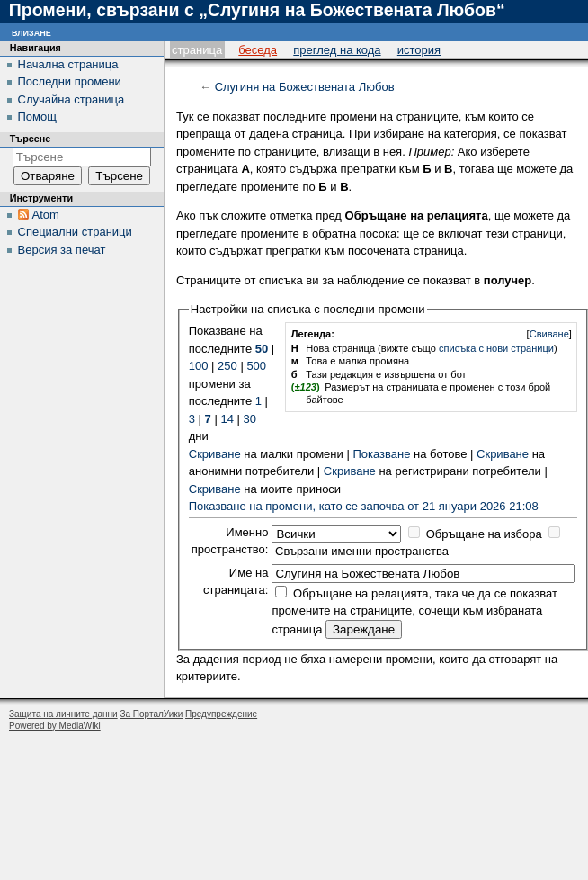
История (419, 50)
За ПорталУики (151, 714)
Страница (197, 50)
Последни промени (70, 81)
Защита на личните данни (63, 714)
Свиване (549, 334)
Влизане (31, 32)
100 (199, 366)
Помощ (37, 117)
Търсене (31, 139)
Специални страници (75, 232)
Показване (381, 454)
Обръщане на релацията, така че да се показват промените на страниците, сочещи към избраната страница (414, 611)
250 (227, 366)
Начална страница (68, 64)
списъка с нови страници (496, 348)
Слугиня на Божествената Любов (305, 87)
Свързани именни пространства (362, 551)
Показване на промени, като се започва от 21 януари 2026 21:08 (364, 506)
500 (256, 366)
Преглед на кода (337, 50)
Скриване (215, 454)
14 (227, 419)
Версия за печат (62, 250)
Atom (46, 215)
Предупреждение (221, 714)
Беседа (258, 50)
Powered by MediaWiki (55, 726)
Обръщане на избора (484, 534)
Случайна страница (71, 99)
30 (250, 419)
